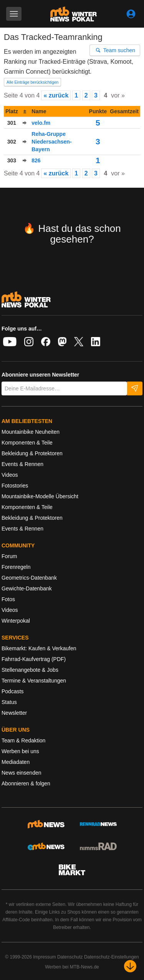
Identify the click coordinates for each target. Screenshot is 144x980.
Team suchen (115, 50)
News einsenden (22, 773)
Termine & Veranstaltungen (34, 681)
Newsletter (14, 713)
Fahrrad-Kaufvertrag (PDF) (34, 659)
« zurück (56, 95)
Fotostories (15, 486)
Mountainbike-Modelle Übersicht (40, 496)
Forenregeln (16, 567)
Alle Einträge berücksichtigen (32, 82)
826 (36, 160)
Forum (9, 556)
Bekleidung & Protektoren (32, 453)
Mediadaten (16, 762)
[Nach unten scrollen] (130, 966)
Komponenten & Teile (27, 443)
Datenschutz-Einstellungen (112, 957)
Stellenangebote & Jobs (30, 670)
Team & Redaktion (23, 740)
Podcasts (13, 691)
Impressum (44, 957)
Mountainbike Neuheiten (31, 432)
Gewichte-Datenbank (27, 588)
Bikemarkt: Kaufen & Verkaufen (39, 648)
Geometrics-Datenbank (29, 578)
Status (9, 702)
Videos (10, 475)
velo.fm (41, 123)
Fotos (8, 599)
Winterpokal (16, 621)
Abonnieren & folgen (26, 783)
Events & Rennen (22, 464)
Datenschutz (70, 957)
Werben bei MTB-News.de (72, 967)
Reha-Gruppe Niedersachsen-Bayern (51, 142)
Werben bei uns (20, 751)
